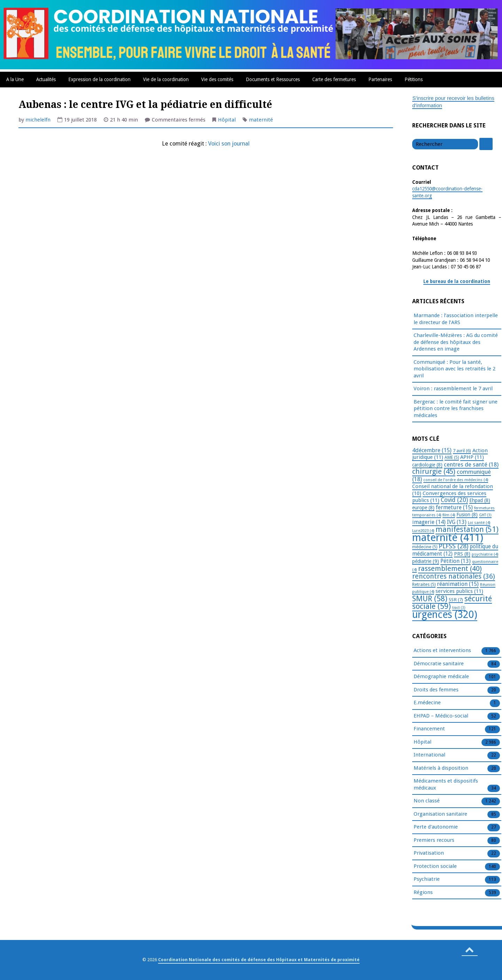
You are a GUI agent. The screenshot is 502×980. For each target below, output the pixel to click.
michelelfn (38, 120)
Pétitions (414, 79)
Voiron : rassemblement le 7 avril (453, 389)
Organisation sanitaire (440, 814)
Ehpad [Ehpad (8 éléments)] (480, 500)
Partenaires (380, 79)
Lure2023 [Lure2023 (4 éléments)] (423, 531)
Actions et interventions (442, 651)
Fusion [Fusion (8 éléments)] (467, 515)
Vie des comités (217, 79)
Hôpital (227, 120)
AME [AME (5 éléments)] (452, 457)
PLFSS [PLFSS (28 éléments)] (453, 546)
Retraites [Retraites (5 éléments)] (424, 585)
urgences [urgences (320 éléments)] (445, 615)
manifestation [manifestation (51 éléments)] (467, 529)
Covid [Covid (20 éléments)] (454, 500)
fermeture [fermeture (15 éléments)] (454, 507)
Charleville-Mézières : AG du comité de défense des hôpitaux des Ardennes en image (456, 342)
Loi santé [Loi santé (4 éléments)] (479, 523)
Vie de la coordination (166, 79)
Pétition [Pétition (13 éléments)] (456, 561)
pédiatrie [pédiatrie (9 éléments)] (426, 561)
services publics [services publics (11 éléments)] (459, 591)
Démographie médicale (441, 677)
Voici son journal (229, 144)
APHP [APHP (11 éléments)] (472, 457)
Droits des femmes (436, 690)
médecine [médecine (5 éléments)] (425, 547)
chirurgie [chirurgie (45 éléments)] (434, 471)
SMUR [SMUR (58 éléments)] (430, 599)
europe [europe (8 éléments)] (423, 508)
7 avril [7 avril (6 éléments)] (462, 451)
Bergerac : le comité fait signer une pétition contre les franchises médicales (456, 409)
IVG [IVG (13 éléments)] (457, 522)
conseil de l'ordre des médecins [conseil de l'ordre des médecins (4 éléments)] (456, 480)
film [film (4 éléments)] (449, 515)
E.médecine (427, 703)
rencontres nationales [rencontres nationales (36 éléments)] (454, 576)
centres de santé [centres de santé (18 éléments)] (471, 464)
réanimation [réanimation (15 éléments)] (458, 584)
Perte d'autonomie (436, 827)
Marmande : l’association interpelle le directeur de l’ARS (456, 319)
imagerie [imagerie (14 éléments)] (429, 522)
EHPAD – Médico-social (441, 716)
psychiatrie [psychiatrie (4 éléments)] (485, 554)
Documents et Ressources (273, 79)
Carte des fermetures (334, 79)
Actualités (46, 79)
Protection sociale (435, 867)
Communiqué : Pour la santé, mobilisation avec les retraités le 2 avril (454, 369)
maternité (261, 120)
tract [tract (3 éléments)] (459, 608)
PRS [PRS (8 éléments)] (462, 554)
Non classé (427, 801)
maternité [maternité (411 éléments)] (448, 538)
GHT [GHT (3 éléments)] (485, 515)
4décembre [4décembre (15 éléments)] (432, 450)
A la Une (15, 79)
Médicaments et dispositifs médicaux (446, 785)
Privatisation (429, 853)
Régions (423, 893)
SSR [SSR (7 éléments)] (456, 599)
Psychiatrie (427, 879)
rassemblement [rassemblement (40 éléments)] (450, 569)
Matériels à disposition (441, 768)
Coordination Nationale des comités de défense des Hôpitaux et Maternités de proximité (259, 960)
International (429, 755)
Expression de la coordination (99, 79)
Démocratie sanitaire (439, 664)
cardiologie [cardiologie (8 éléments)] (427, 465)
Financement (429, 729)
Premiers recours (434, 840)
